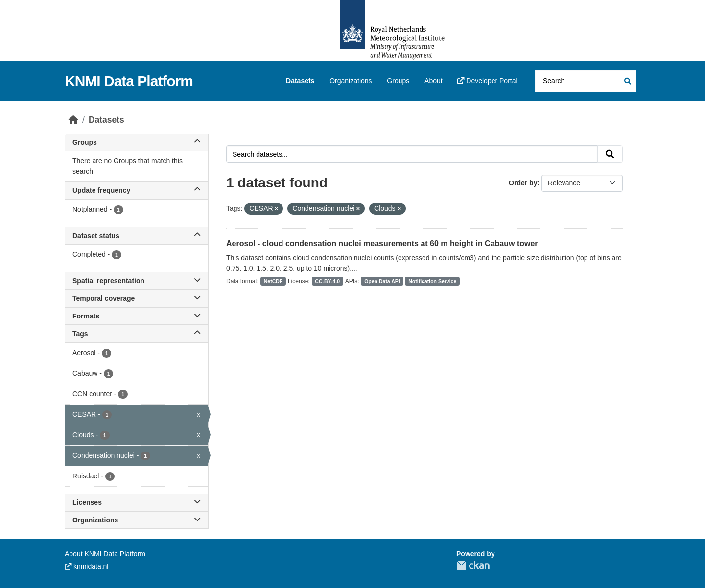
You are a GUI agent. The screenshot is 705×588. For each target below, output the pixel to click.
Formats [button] (136, 316)
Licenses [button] (136, 502)
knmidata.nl (86, 566)
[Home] (73, 120)
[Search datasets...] (586, 81)
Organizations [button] (136, 520)
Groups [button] (136, 142)
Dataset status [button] (136, 236)
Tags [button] (136, 334)
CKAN (473, 565)
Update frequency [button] (136, 190)
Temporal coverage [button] (136, 298)
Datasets (300, 81)
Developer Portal (487, 81)
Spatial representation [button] (136, 281)
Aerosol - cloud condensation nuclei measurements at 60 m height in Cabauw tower (382, 243)
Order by (523, 183)
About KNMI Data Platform (105, 554)
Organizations (351, 81)
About (434, 81)
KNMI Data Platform (129, 81)
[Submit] (627, 81)
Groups (398, 81)
